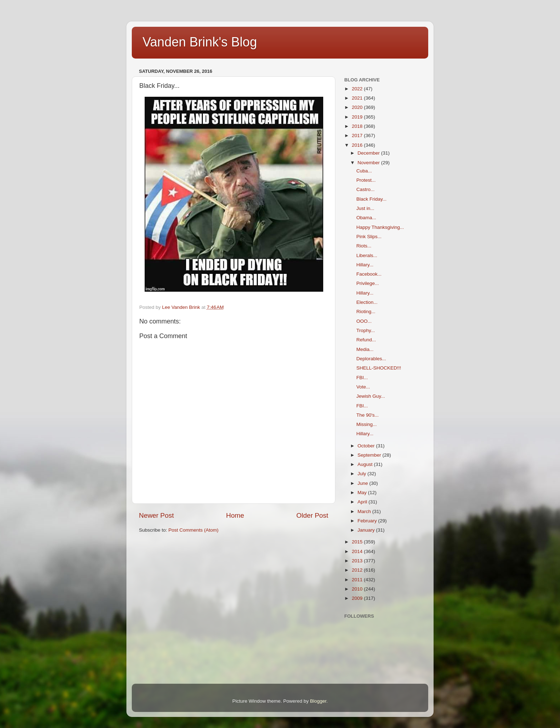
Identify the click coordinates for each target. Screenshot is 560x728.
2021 (358, 98)
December (369, 153)
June (363, 483)
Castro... (366, 189)
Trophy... (366, 330)
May (363, 493)
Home (235, 515)
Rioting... (366, 312)
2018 (358, 126)
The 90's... (368, 415)
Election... (367, 302)
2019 (358, 117)
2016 (358, 145)
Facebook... (369, 274)
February (368, 521)
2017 (358, 135)
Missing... (367, 424)
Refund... (366, 340)
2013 (358, 561)
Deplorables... (371, 359)
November (369, 163)
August (366, 464)
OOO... (364, 321)
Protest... (366, 180)
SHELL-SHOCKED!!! (379, 368)
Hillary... (365, 265)
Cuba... (364, 171)
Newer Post (156, 515)
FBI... (362, 378)
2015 (358, 542)
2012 (358, 570)
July (362, 474)
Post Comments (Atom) (194, 530)
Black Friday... (372, 199)
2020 (358, 107)
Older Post (312, 515)
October (367, 446)
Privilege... (368, 283)
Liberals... (367, 255)
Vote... (363, 387)
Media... (365, 349)
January (367, 530)
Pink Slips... (369, 237)
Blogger (318, 701)
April (363, 502)
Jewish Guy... (371, 396)
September (370, 455)
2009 (358, 598)
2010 (358, 589)
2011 (358, 580)
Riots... (364, 246)
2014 (358, 551)
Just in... (365, 208)
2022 (358, 89)
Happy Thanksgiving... (380, 227)
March (365, 511)
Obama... (366, 218)
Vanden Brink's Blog (200, 42)
